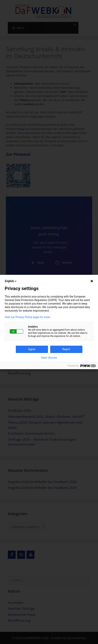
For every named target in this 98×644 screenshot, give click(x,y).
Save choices (49, 358)
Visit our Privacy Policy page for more (27, 317)
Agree (32, 349)
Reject (66, 349)
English (11, 281)
